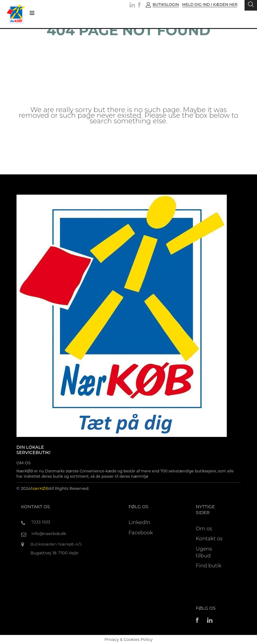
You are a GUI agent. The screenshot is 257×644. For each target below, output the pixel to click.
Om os (204, 529)
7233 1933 (41, 522)
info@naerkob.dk (49, 533)
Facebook (141, 533)
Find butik (209, 566)
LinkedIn (140, 522)
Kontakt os (209, 539)
